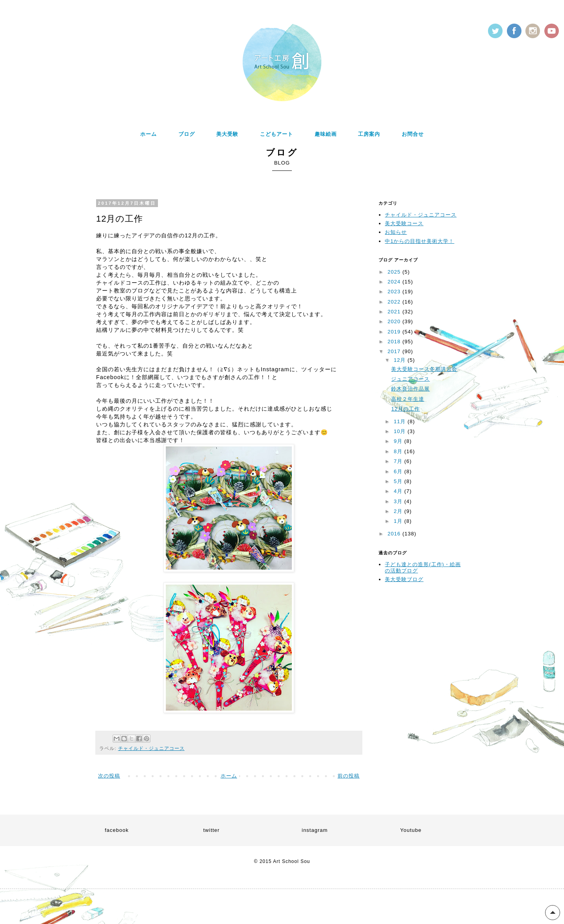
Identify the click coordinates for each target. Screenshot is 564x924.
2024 (395, 282)
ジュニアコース (410, 379)
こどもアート (276, 134)
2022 (395, 302)
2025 (395, 272)
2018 (395, 342)
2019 (395, 332)
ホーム (148, 134)
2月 (399, 511)
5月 (399, 481)
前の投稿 (349, 776)
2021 (395, 312)
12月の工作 (405, 409)
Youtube (411, 830)
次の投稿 (109, 776)
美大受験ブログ (404, 579)
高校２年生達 (408, 399)
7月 (399, 461)
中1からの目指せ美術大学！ (419, 241)
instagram (315, 830)
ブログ (187, 134)
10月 (401, 431)
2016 (395, 534)
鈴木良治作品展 (410, 389)
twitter (211, 830)
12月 (401, 360)
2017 (395, 351)
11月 (401, 421)
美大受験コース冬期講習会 (424, 369)
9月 (399, 441)
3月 (399, 501)
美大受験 (227, 134)
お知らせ (396, 232)
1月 (399, 521)
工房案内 (369, 134)
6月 (399, 471)
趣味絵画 (326, 134)
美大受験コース (404, 223)
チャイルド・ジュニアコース (151, 748)
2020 (395, 321)
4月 (399, 491)
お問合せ (413, 134)
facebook (117, 830)
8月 (399, 451)
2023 (395, 292)
